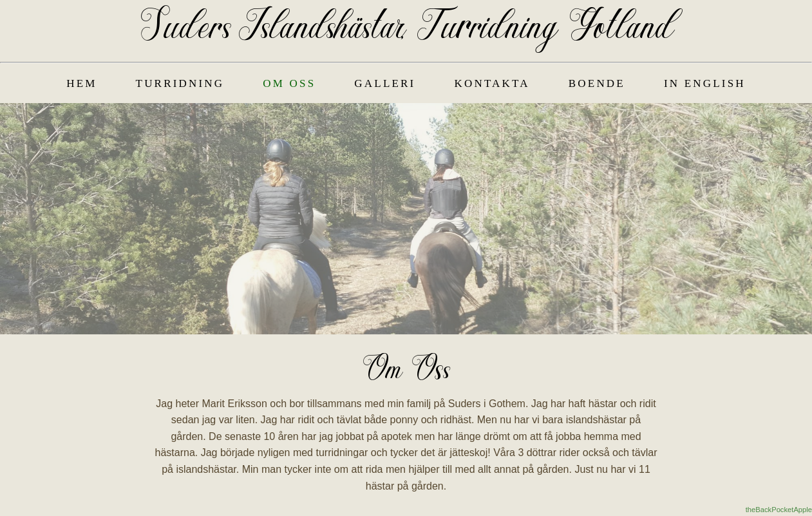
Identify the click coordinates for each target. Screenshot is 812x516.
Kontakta (492, 83)
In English (705, 83)
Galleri (385, 83)
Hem (81, 83)
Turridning (180, 83)
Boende (597, 83)
